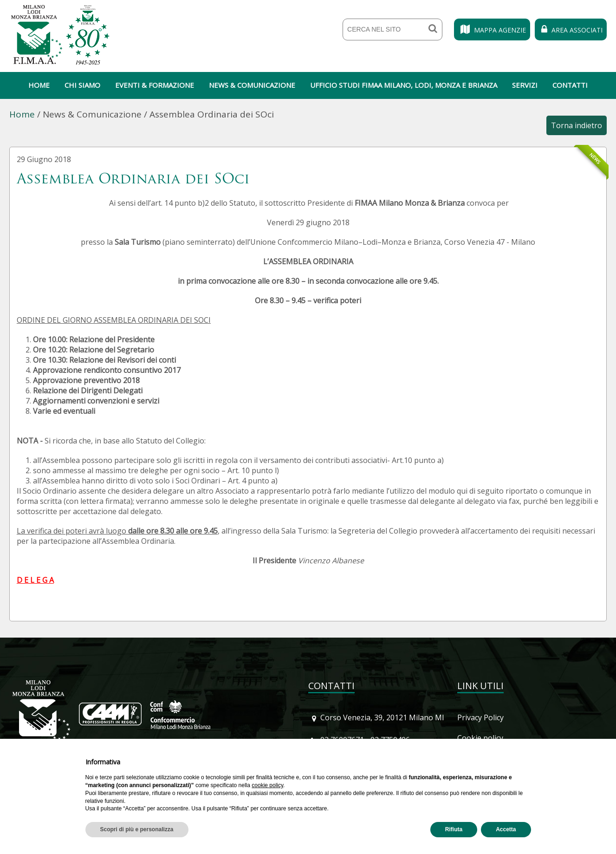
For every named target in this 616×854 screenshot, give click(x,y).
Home (39, 85)
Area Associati (571, 30)
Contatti (570, 85)
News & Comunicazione (252, 85)
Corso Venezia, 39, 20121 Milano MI (382, 717)
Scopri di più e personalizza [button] (137, 829)
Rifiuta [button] (454, 829)
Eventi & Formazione (155, 85)
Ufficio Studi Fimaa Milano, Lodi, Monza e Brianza (404, 85)
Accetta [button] (506, 829)
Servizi (525, 85)
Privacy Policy (480, 717)
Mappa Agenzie (492, 30)
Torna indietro (577, 125)
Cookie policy (480, 738)
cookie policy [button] (267, 785)
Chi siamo (82, 85)
